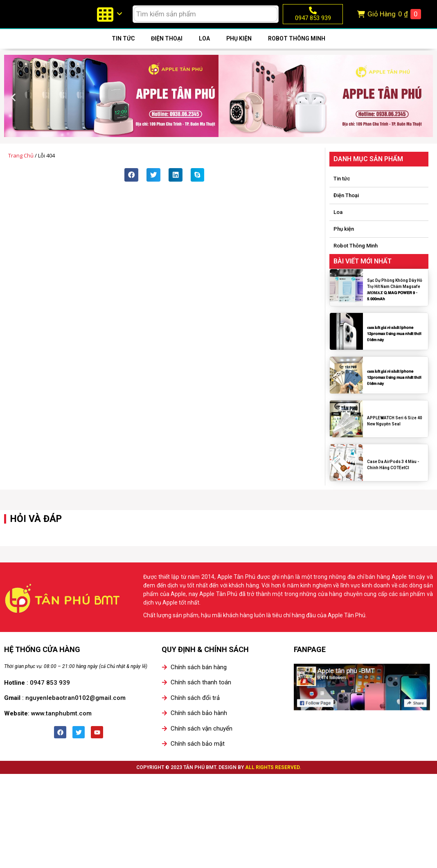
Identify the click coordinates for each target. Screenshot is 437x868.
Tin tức (123, 48)
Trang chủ (21, 165)
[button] (13, 107)
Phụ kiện (239, 48)
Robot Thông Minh (297, 48)
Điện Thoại (167, 48)
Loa (204, 48)
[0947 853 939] (313, 15)
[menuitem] (109, 19)
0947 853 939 (313, 22)
